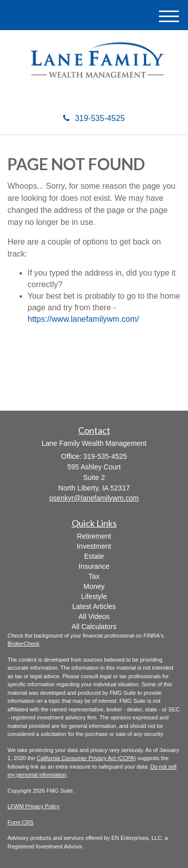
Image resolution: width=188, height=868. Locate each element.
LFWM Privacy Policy (34, 806)
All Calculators (94, 627)
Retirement (94, 536)
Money (94, 586)
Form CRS (21, 822)
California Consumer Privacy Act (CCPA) (86, 758)
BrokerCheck (24, 644)
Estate (94, 556)
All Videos (94, 616)
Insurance (94, 566)
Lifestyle (94, 596)
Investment (94, 546)
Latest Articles (94, 606)
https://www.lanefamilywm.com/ (83, 319)
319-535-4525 (94, 118)
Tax (94, 576)
